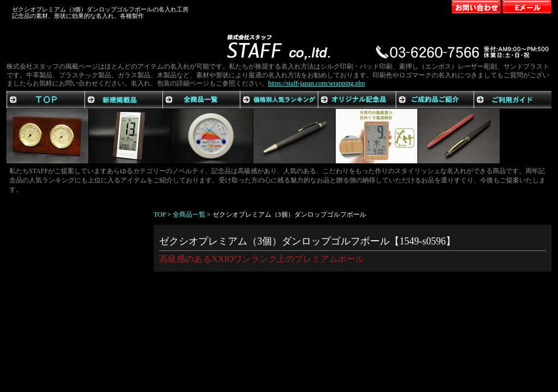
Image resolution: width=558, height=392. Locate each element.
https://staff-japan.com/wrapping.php (317, 83)
